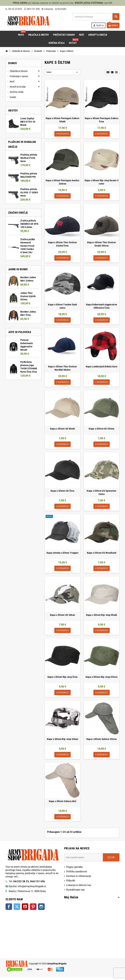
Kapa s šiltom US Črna (62, 492)
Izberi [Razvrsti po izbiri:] (49, 72)
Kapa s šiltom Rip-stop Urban (63, 741)
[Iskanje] (96, 17)
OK (111, 860)
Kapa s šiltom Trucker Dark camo (62, 307)
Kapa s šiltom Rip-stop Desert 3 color (102, 182)
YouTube (25, 909)
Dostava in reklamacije (79, 879)
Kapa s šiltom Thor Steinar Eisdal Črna (62, 245)
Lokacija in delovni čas (79, 888)
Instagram (41, 909)
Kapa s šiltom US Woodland (102, 554)
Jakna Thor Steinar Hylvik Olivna (28, 296)
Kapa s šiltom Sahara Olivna (102, 741)
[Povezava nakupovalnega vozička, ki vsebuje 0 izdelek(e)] (113, 25)
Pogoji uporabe (74, 870)
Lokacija (47, 9)
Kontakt (61, 9)
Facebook (9, 909)
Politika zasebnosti (77, 874)
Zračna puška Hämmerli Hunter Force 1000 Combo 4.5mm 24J (28, 246)
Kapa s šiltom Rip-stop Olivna (102, 679)
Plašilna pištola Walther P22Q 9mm (29, 158)
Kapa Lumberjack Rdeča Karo (102, 367)
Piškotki (71, 883)
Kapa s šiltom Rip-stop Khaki (102, 617)
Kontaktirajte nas (76, 892)
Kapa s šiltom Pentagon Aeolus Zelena (62, 182)
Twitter (17, 909)
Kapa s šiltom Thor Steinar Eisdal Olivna (102, 245)
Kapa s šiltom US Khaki (62, 430)
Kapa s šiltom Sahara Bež (63, 804)
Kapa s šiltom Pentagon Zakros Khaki (62, 120)
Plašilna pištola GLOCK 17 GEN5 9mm (29, 192)
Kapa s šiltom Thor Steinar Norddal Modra (62, 369)
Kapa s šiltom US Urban (62, 617)
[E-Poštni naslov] (83, 860)
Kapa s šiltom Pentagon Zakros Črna (102, 120)
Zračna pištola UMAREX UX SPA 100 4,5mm (29, 224)
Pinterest (33, 909)
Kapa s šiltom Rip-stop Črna (63, 679)
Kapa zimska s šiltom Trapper (62, 554)
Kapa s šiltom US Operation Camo (101, 494)
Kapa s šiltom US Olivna (101, 430)
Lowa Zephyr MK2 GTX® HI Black (28, 122)
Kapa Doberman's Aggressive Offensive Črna (102, 307)
